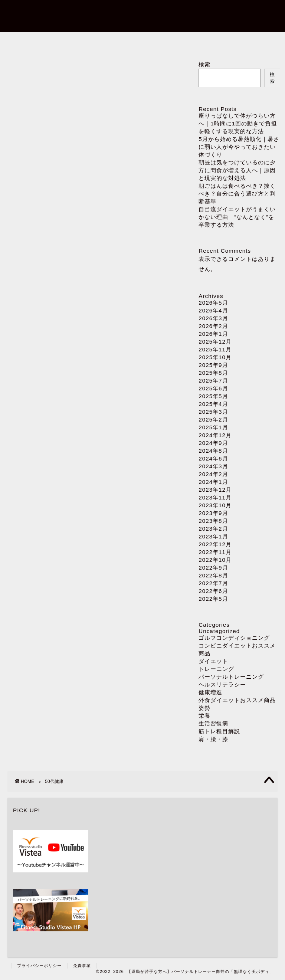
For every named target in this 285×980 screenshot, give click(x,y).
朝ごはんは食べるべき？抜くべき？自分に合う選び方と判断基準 (237, 194)
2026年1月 (213, 334)
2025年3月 (213, 412)
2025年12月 (215, 342)
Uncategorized (219, 631)
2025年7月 (213, 381)
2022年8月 (213, 575)
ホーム (53, 42)
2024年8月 (213, 451)
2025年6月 (213, 388)
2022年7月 (213, 583)
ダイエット (232, 42)
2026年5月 (213, 303)
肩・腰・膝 (213, 739)
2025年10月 (215, 357)
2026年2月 (213, 326)
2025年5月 (213, 396)
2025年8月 (213, 373)
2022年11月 (215, 552)
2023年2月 (213, 529)
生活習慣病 (213, 723)
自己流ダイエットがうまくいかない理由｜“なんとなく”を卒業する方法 (237, 217)
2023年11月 (215, 497)
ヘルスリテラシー (222, 684)
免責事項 (82, 966)
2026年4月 (213, 310)
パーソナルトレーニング (143, 42)
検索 (204, 64)
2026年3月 (213, 318)
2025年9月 (213, 365)
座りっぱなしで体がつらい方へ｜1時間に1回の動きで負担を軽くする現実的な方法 (238, 123)
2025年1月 (213, 427)
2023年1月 (213, 536)
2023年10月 (215, 505)
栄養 (204, 716)
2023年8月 (213, 521)
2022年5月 (213, 599)
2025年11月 (215, 349)
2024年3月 (213, 466)
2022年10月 (215, 560)
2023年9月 (213, 513)
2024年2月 (213, 474)
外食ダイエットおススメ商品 (237, 700)
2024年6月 (213, 458)
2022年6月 (213, 591)
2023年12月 (215, 490)
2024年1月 (213, 482)
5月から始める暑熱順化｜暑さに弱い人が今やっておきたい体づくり (239, 147)
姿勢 (204, 708)
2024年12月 (215, 435)
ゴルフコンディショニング (234, 638)
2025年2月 (213, 419)
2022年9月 (213, 568)
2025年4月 (213, 404)
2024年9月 (213, 443)
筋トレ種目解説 (219, 731)
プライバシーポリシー (39, 966)
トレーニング (216, 669)
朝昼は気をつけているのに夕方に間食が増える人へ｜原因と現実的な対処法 (237, 170)
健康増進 (210, 692)
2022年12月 (215, 544)
